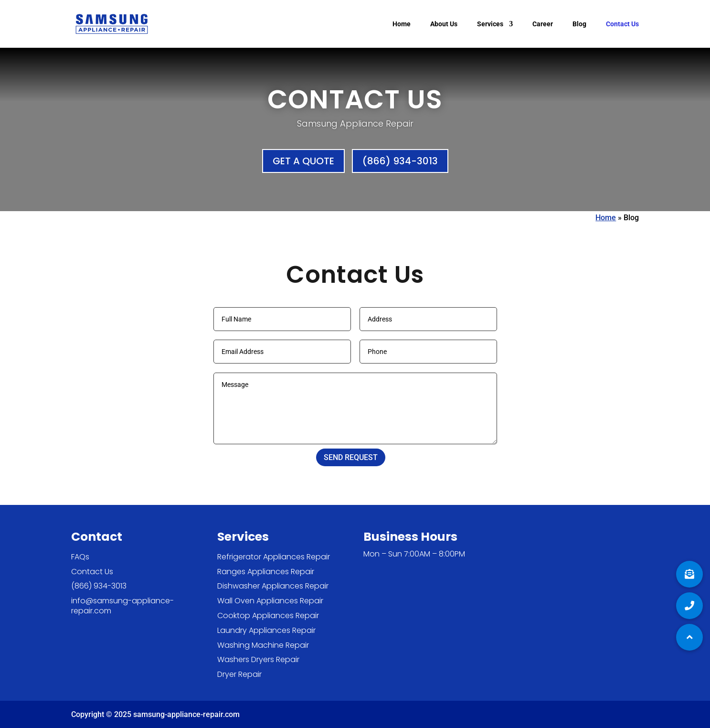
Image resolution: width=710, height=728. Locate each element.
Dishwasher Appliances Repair (273, 586)
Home (402, 24)
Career (543, 24)
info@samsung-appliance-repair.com (122, 606)
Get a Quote (303, 161)
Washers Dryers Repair (258, 659)
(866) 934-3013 (400, 161)
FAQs (80, 557)
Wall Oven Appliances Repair (270, 601)
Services (490, 24)
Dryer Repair (239, 674)
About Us (444, 24)
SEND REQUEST (351, 457)
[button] (689, 637)
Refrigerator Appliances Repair (274, 557)
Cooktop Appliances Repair (268, 616)
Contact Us (622, 24)
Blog (579, 24)
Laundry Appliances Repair (266, 630)
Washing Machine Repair (263, 645)
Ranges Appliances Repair (266, 572)
